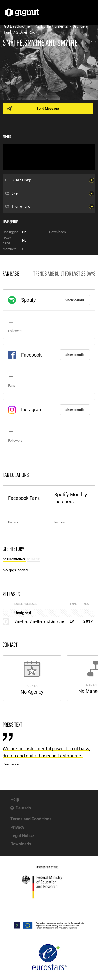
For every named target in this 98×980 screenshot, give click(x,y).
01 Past (33, 559)
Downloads (21, 844)
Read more (11, 764)
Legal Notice (22, 836)
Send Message (48, 108)
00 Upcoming (14, 559)
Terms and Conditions (31, 819)
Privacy (17, 827)
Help (15, 799)
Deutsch (23, 808)
